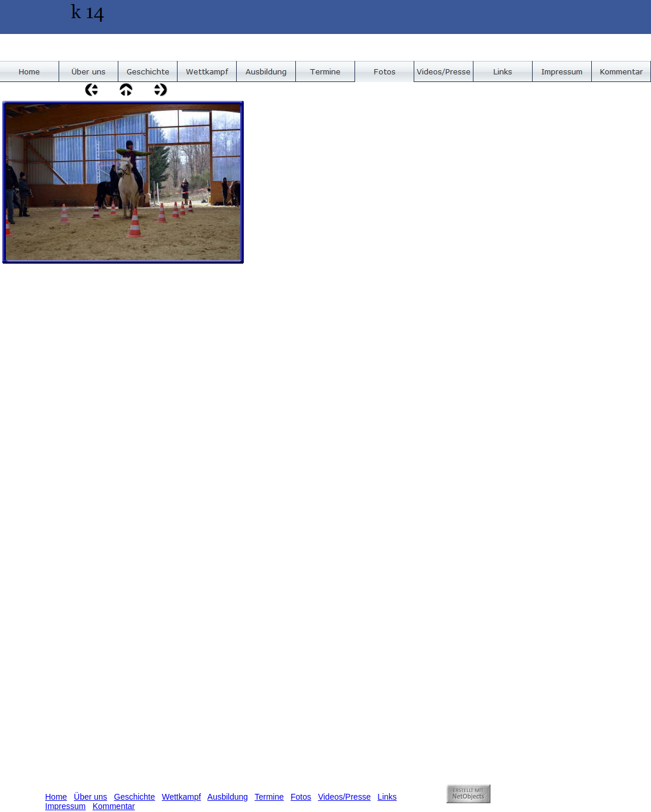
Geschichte (135, 797)
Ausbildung (228, 797)
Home (56, 797)
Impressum (65, 806)
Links (387, 797)
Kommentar (114, 806)
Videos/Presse (345, 797)
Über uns (91, 797)
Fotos (301, 797)
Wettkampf (181, 797)
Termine (270, 797)
